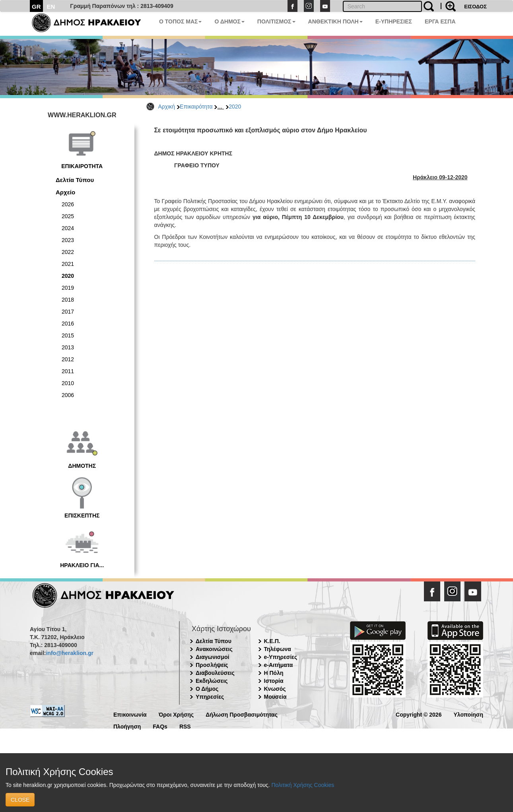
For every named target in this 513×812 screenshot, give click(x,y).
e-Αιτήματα (279, 665)
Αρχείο (65, 192)
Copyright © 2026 (419, 714)
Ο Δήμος (207, 689)
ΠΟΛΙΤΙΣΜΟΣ (276, 21)
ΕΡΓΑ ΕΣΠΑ (440, 21)
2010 (68, 383)
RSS (185, 726)
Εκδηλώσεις (212, 681)
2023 (68, 240)
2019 (68, 288)
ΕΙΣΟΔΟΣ (475, 7)
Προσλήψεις (212, 665)
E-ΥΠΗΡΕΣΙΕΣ (394, 21)
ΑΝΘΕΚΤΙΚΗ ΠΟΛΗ (335, 21)
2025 (68, 216)
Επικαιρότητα (196, 107)
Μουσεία (275, 697)
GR (36, 7)
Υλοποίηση (468, 714)
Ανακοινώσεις (214, 649)
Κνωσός (275, 689)
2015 (68, 335)
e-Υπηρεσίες (281, 657)
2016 (68, 324)
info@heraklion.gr (69, 653)
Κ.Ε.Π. (272, 641)
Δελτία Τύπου (75, 180)
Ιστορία (274, 681)
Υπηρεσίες (210, 697)
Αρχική (167, 107)
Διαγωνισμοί (212, 657)
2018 (68, 300)
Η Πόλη (274, 673)
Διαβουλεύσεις (215, 673)
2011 (68, 371)
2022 (68, 252)
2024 (68, 228)
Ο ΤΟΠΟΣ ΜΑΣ (180, 21)
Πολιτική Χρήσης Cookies (303, 785)
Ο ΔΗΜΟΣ (229, 21)
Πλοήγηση (127, 726)
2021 (68, 264)
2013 (68, 347)
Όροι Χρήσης (176, 714)
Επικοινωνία (130, 714)
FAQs (160, 726)
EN (51, 7)
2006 (68, 395)
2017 (68, 312)
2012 (68, 359)
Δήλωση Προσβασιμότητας (242, 714)
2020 (235, 107)
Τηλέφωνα (278, 649)
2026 (68, 204)
